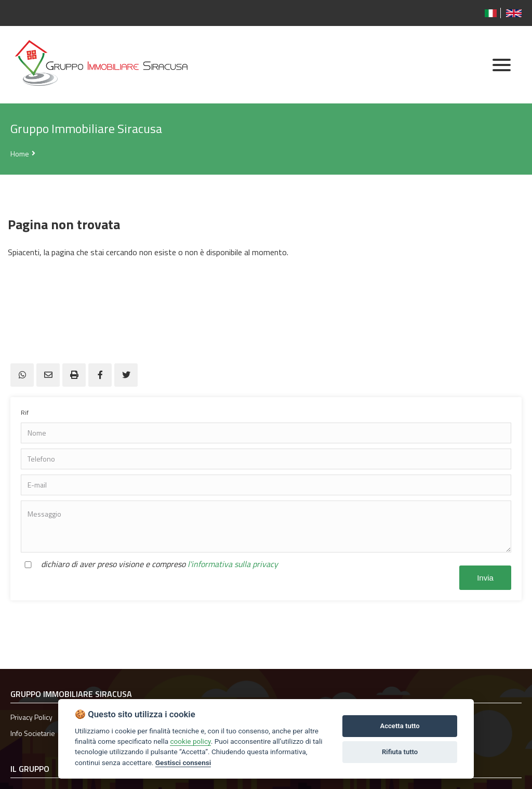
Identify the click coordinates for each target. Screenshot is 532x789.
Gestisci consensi (183, 762)
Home (20, 154)
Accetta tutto (400, 726)
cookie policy (190, 741)
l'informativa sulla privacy (233, 564)
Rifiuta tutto (400, 752)
